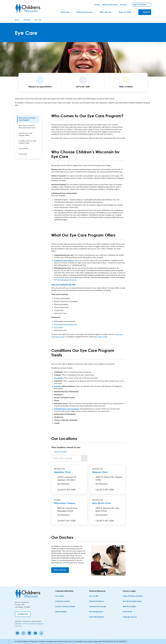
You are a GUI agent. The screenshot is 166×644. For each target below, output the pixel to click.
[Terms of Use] (128, 612)
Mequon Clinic (108, 472)
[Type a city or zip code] (66, 458)
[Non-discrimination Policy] (132, 601)
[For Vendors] (60, 596)
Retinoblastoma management (66, 324)
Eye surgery (59, 327)
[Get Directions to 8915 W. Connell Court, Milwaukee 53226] (71, 512)
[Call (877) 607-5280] (67, 490)
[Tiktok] (41, 633)
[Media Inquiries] (61, 612)
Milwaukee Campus (69, 503)
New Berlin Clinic (108, 503)
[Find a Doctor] (60, 570)
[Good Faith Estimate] (96, 617)
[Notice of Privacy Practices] (133, 596)
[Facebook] (17, 633)
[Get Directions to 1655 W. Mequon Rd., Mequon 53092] (109, 481)
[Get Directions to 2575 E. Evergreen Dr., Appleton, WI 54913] (71, 481)
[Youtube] (35, 633)
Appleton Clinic (69, 472)
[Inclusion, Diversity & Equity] (65, 607)
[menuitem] (28, 119)
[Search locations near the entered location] (84, 458)
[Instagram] (23, 633)
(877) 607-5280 (101, 337)
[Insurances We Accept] (97, 607)
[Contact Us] (23, 614)
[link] (97, 5)
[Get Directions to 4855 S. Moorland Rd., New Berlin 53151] (109, 512)
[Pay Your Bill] (93, 596)
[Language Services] (130, 617)
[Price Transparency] (96, 612)
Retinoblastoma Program (67, 280)
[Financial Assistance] (96, 601)
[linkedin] (29, 633)
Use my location (59, 451)
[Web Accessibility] (129, 607)
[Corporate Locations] (63, 601)
